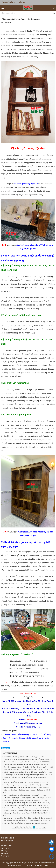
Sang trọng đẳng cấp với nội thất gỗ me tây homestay (25, 795)
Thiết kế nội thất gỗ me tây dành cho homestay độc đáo (26, 800)
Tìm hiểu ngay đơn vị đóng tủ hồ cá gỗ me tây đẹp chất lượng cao (29, 767)
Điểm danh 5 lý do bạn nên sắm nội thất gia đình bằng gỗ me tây (29, 759)
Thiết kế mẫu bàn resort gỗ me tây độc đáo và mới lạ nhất (26, 808)
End (44, 827)
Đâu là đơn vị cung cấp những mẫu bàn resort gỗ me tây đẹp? (27, 805)
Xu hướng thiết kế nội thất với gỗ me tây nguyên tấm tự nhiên (27, 787)
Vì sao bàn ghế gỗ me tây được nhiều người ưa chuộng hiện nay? (29, 775)
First (14, 827)
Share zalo (6, 748)
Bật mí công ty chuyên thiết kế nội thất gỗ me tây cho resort (27, 803)
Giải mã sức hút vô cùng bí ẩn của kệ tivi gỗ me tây (24, 757)
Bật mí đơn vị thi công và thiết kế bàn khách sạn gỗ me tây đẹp (28, 818)
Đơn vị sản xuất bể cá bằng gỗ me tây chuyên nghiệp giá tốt (27, 762)
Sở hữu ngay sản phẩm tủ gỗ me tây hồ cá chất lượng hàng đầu (28, 772)
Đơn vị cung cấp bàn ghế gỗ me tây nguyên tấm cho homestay (28, 798)
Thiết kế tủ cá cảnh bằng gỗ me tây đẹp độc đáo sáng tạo (26, 770)
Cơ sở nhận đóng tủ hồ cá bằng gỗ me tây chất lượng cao (26, 764)
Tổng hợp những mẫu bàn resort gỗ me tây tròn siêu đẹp (26, 810)
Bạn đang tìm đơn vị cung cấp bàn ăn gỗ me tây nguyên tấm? (27, 821)
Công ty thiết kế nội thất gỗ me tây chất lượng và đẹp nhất (26, 823)
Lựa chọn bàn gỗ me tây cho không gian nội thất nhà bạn (26, 785)
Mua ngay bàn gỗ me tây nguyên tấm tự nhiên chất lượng (26, 782)
